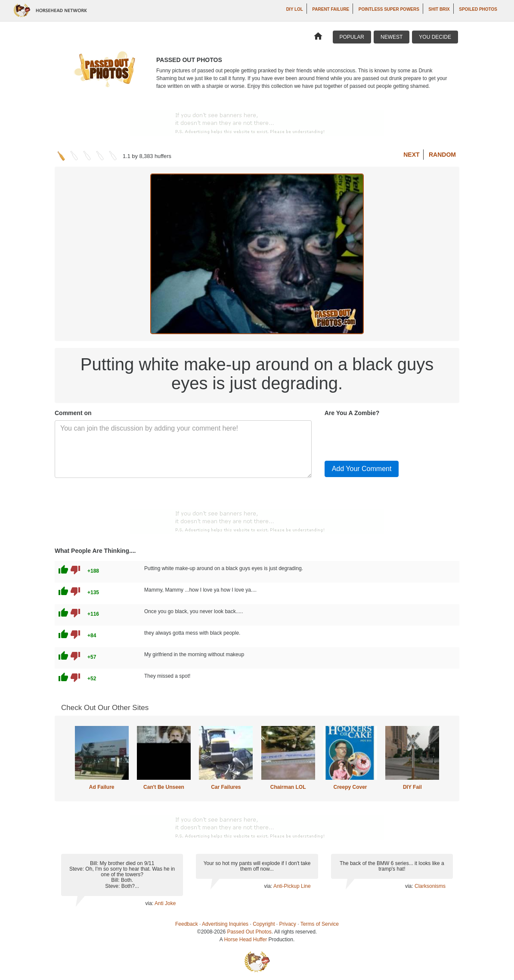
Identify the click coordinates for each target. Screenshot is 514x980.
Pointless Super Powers (389, 9)
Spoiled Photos (478, 9)
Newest (392, 37)
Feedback (187, 924)
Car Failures (226, 787)
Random (442, 155)
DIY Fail (412, 787)
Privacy (288, 924)
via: (150, 903)
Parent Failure (331, 9)
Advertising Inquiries (225, 924)
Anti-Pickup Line (292, 886)
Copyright (264, 924)
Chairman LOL (288, 787)
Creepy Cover (350, 787)
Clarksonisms (430, 886)
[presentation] (390, 437)
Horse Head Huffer (245, 940)
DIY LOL (295, 9)
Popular (352, 37)
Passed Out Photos (249, 932)
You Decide (435, 37)
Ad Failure (102, 787)
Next (411, 155)
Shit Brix (439, 9)
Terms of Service (320, 924)
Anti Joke (165, 903)
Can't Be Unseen (164, 787)
